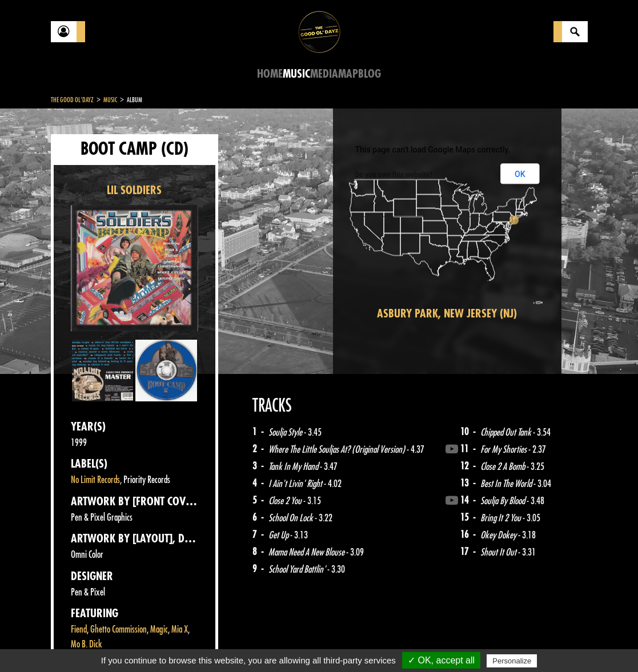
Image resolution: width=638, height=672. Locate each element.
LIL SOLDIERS (134, 190)
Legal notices (141, 643)
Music (296, 74)
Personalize (512, 661)
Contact (79, 642)
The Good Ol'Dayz (72, 100)
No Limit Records (95, 480)
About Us (194, 643)
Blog (370, 74)
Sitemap (240, 643)
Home (270, 74)
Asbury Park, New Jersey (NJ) (447, 314)
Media (324, 74)
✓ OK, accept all (441, 660)
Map (348, 74)
